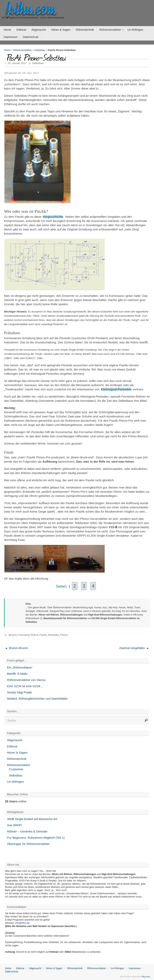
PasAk (43, 635)
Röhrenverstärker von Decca (26, 680)
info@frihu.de (22, 923)
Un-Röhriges (15, 782)
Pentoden (54, 635)
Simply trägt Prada (19, 692)
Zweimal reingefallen (134, 648)
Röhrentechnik (17, 759)
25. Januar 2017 (17, 63)
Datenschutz (12, 972)
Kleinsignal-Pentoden (116, 389)
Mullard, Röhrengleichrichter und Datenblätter (37, 699)
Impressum (135, 968)
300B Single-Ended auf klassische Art (32, 819)
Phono (64, 635)
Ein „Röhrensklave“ (20, 667)
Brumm (13, 635)
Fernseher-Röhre (28, 635)
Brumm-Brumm (17, 648)
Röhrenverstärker (23, 50)
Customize (16, 769)
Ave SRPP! (15, 825)
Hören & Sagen (17, 753)
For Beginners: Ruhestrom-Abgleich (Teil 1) (36, 838)
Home (7, 50)
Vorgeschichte (53, 217)
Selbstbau (40, 50)
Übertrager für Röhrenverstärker (28, 844)
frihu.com (31, 9)
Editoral (12, 746)
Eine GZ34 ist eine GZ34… (25, 686)
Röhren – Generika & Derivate (27, 831)
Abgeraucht (15, 740)
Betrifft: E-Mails (17, 674)
